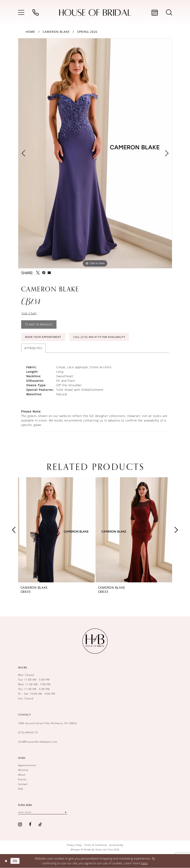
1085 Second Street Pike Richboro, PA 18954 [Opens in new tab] (47, 723)
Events (22, 779)
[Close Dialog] (6, 861)
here (144, 863)
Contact (23, 784)
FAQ (21, 789)
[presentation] (56, 530)
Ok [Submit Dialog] (15, 861)
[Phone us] (36, 12)
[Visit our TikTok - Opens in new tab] (40, 824)
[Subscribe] (66, 812)
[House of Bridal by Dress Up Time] (95, 13)
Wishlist (23, 770)
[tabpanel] (95, 153)
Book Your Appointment (43, 337)
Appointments (27, 765)
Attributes (33, 348)
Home (31, 32)
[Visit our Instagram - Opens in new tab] (20, 824)
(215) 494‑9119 (28, 732)
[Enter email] (43, 812)
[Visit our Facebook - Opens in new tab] (30, 824)
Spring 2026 (87, 32)
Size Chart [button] (29, 313)
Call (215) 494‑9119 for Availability (99, 337)
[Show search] (169, 12)
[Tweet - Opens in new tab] (38, 273)
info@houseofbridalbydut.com (38, 742)
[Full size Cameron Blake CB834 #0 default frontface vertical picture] (95, 153)
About (22, 775)
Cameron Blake (56, 32)
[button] (21, 12)
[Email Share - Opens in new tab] (49, 273)
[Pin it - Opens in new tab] (44, 273)
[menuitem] (21, 12)
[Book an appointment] (155, 12)
